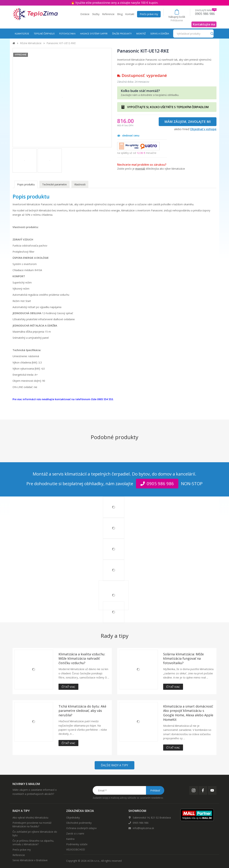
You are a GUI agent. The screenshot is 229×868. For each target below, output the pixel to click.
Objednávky (73, 818)
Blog (120, 14)
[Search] (212, 33)
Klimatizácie (22, 34)
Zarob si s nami (75, 833)
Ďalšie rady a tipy (114, 765)
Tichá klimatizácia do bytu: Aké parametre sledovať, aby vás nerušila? (82, 711)
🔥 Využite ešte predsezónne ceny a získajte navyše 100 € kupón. (115, 3)
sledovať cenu (128, 135)
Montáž (141, 34)
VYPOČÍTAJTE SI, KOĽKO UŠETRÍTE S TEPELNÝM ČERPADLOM (168, 107)
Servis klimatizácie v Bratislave (30, 860)
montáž (140, 169)
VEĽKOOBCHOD (76, 849)
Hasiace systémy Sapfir (94, 34)
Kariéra (70, 839)
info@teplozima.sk (143, 828)
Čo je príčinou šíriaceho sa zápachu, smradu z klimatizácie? (33, 842)
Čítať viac (68, 687)
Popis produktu (26, 184)
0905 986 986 (141, 823)
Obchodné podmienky (79, 823)
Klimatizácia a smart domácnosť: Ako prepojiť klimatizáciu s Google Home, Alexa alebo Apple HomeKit (188, 713)
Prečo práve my (149, 14)
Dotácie (85, 14)
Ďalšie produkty (122, 34)
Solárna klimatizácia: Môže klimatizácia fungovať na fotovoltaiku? (183, 659)
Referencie (108, 14)
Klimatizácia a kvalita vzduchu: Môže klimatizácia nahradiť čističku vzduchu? (82, 659)
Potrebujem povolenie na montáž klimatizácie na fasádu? (32, 825)
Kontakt (130, 14)
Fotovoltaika (67, 34)
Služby (96, 14)
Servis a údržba (160, 34)
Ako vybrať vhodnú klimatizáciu (30, 818)
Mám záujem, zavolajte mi (188, 122)
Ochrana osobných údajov (81, 828)
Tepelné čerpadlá (44, 34)
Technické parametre (54, 184)
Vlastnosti (80, 184)
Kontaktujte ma (204, 24)
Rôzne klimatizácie (31, 43)
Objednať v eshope (203, 129)
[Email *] (128, 790)
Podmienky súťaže (77, 844)
